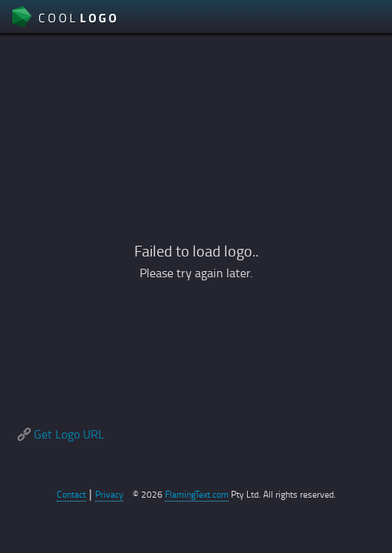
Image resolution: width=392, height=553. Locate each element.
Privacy (109, 494)
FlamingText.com (197, 494)
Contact (71, 494)
